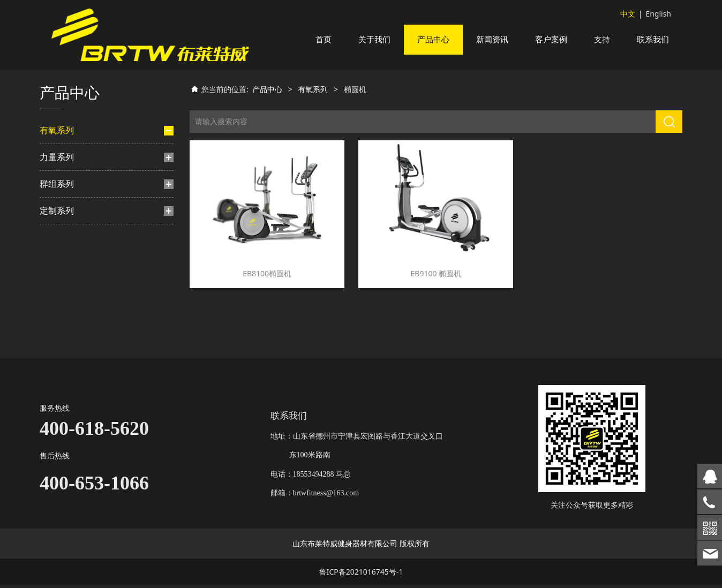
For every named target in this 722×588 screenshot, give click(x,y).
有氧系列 (57, 143)
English (658, 14)
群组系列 (57, 299)
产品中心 (433, 39)
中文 (628, 14)
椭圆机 (67, 189)
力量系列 (57, 273)
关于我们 (374, 39)
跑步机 (62, 171)
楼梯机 (62, 226)
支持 (602, 39)
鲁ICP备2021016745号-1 (361, 575)
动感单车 (65, 208)
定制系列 (57, 326)
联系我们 (653, 39)
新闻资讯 (492, 39)
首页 (324, 39)
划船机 (62, 244)
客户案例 (551, 39)
